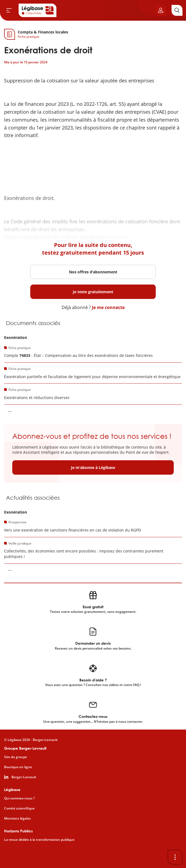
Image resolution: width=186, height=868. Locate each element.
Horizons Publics (18, 831)
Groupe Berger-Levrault (25, 748)
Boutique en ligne (18, 767)
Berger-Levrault (24, 777)
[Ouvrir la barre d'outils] (175, 857)
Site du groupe (16, 757)
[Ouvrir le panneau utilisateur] (161, 10)
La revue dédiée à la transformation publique (39, 840)
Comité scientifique (19, 808)
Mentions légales (17, 818)
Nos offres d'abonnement (93, 272)
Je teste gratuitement (93, 292)
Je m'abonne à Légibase (93, 467)
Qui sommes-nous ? (19, 798)
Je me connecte (108, 307)
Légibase (12, 790)
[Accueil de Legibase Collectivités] (38, 10)
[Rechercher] (177, 10)
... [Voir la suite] (10, 410)
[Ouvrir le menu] (9, 10)
